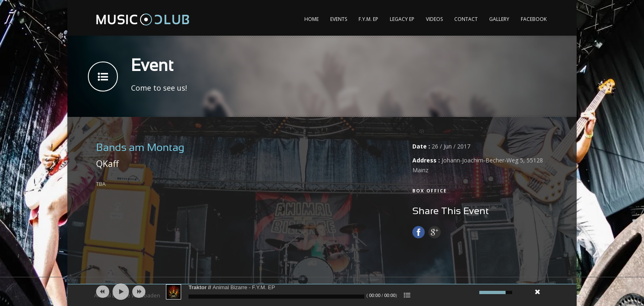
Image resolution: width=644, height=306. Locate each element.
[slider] (276, 297)
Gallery (499, 19)
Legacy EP (402, 19)
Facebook (534, 19)
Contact (466, 19)
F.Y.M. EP (368, 19)
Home (312, 19)
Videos (434, 19)
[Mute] (472, 292)
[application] (322, 292)
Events (339, 19)
